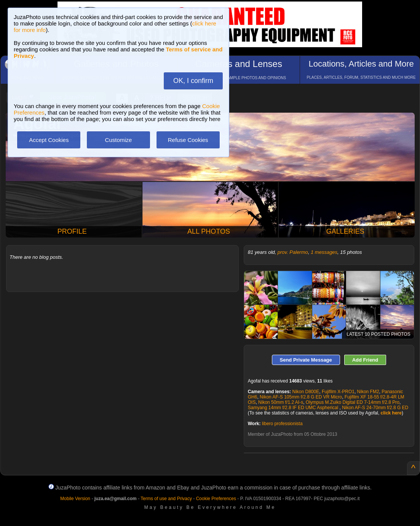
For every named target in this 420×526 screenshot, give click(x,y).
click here (391, 413)
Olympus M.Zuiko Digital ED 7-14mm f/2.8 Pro (353, 402)
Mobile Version (75, 499)
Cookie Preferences (216, 499)
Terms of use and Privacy (166, 499)
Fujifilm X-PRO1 (338, 392)
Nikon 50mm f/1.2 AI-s (281, 402)
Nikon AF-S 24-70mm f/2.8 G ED (375, 408)
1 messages (324, 252)
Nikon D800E (306, 392)
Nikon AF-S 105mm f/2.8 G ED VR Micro (301, 397)
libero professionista (282, 424)
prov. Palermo (293, 252)
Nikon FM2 (368, 392)
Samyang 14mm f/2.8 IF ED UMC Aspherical (294, 408)
